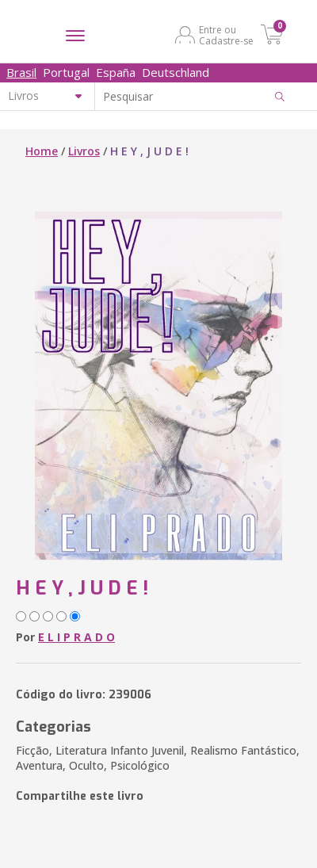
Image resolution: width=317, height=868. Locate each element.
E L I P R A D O (76, 637)
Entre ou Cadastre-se (226, 35)
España (116, 72)
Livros (84, 151)
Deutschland (176, 72)
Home (42, 151)
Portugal (66, 72)
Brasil (21, 72)
